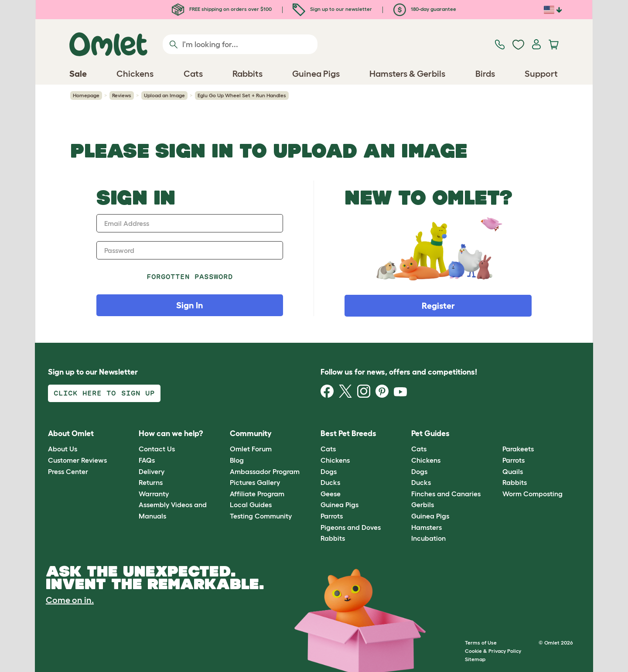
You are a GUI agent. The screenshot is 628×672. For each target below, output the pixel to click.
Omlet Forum (251, 449)
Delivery (152, 471)
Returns (151, 482)
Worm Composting (532, 494)
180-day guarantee (425, 9)
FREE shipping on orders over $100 (222, 9)
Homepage (86, 95)
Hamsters (427, 527)
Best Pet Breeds (348, 433)
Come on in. (70, 600)
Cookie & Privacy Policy (493, 651)
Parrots (332, 516)
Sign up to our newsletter (332, 9)
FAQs (147, 460)
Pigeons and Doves (351, 527)
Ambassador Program (265, 471)
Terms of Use (481, 643)
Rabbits (333, 538)
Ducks (330, 482)
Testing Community (261, 516)
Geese (331, 494)
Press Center (68, 471)
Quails (513, 471)
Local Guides (251, 505)
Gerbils (423, 505)
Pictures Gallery (255, 482)
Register (438, 306)
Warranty (154, 494)
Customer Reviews (77, 460)
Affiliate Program (257, 494)
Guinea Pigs (340, 505)
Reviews (122, 95)
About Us (63, 449)
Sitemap (475, 659)
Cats (328, 449)
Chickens (335, 460)
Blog (237, 460)
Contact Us (157, 449)
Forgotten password (190, 277)
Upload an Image (164, 95)
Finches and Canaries (446, 494)
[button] (496, 434)
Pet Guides (430, 433)
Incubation (428, 538)
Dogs (329, 471)
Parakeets (518, 449)
